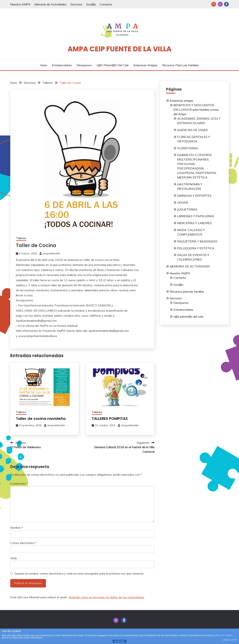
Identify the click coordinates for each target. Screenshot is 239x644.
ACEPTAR (119, 641)
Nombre (17, 528)
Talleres (21, 238)
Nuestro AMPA (20, 4)
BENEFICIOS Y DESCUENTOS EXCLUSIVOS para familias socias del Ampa (196, 110)
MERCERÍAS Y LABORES (194, 223)
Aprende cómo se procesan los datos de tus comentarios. (106, 597)
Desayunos (84, 65)
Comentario (19, 484)
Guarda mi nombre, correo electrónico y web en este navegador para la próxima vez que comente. (79, 573)
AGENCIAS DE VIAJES (193, 130)
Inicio (44, 65)
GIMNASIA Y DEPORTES (194, 196)
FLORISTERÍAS (188, 148)
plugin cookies (230, 640)
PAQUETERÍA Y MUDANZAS (197, 241)
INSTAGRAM (220, 4)
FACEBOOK (226, 4)
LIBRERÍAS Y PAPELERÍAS (196, 216)
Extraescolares (62, 65)
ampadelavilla (51, 253)
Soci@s (91, 4)
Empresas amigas (145, 65)
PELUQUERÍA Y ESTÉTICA (196, 248)
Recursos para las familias (180, 65)
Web (14, 558)
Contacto (106, 4)
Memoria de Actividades (51, 4)
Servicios (76, 4)
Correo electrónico (23, 543)
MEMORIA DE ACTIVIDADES (190, 266)
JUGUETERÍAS (187, 209)
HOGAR (183, 202)
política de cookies (223, 635)
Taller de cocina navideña (41, 419)
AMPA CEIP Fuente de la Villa (119, 49)
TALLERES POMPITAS (110, 419)
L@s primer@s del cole (113, 65)
